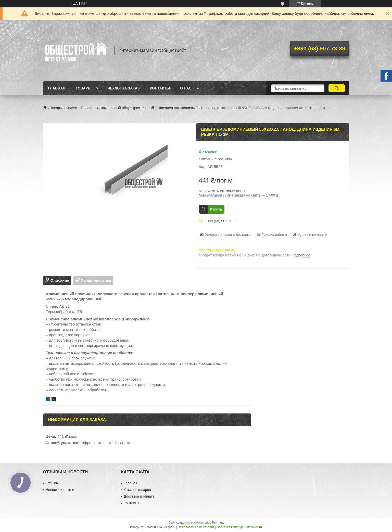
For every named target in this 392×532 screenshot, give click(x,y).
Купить (216, 209)
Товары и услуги (64, 108)
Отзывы (52, 483)
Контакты (160, 88)
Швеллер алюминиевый (178, 108)
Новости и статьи (60, 490)
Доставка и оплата (139, 496)
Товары (83, 88)
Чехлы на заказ (123, 88)
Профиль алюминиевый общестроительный (117, 108)
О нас (186, 88)
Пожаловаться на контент (196, 527)
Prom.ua (218, 523)
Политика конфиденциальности (239, 527)
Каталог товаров (137, 490)
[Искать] (337, 88)
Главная (57, 88)
